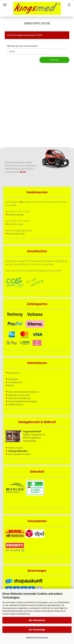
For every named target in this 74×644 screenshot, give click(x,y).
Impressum (14, 373)
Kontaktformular (16, 234)
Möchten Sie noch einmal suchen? (23, 46)
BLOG (11, 386)
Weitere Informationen (37, 638)
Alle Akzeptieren (37, 620)
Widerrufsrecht (16, 405)
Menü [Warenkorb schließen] (5, 5)
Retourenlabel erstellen (19, 454)
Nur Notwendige (37, 630)
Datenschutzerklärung (20, 614)
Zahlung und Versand (19, 395)
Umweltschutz (15, 382)
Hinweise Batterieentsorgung (23, 401)
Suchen (54, 60)
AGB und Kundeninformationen (24, 392)
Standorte (13, 379)
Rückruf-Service (16, 215)
